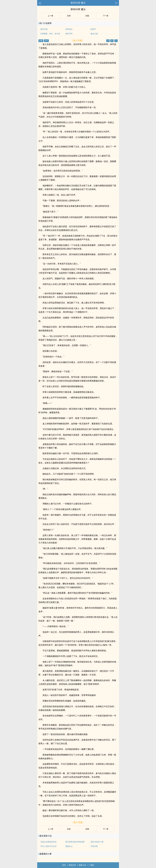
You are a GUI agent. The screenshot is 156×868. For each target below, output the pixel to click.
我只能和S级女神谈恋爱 (75, 842)
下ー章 (106, 16)
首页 (64, 865)
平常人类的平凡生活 (48, 846)
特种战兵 (69, 29)
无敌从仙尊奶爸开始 (48, 842)
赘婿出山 (69, 846)
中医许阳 (94, 846)
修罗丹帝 (69, 34)
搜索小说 (82, 865)
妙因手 (93, 29)
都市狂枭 (44, 29)
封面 (87, 16)
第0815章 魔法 (78, 3)
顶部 (91, 865)
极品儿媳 (94, 34)
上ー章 (50, 16)
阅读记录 (72, 865)
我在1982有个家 (97, 842)
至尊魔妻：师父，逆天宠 (50, 34)
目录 (69, 16)
